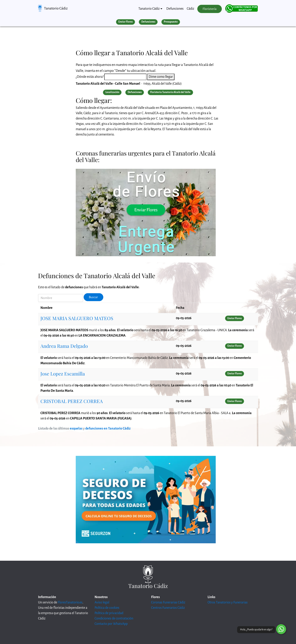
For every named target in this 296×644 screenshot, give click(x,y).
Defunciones (175, 9)
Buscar (93, 297)
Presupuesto (171, 22)
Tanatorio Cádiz (56, 8)
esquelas (76, 429)
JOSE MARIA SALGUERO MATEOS (77, 318)
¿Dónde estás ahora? (90, 77)
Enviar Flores (125, 22)
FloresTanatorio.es (70, 602)
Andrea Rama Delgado (64, 346)
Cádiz (190, 9)
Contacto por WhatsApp (111, 624)
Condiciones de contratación (114, 618)
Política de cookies (107, 608)
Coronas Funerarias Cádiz (168, 602)
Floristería (210, 9)
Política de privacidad (109, 613)
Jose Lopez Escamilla (63, 374)
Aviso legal (102, 602)
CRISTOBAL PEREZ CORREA (72, 401)
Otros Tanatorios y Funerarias (228, 602)
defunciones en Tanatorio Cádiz (108, 429)
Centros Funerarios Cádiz (168, 608)
